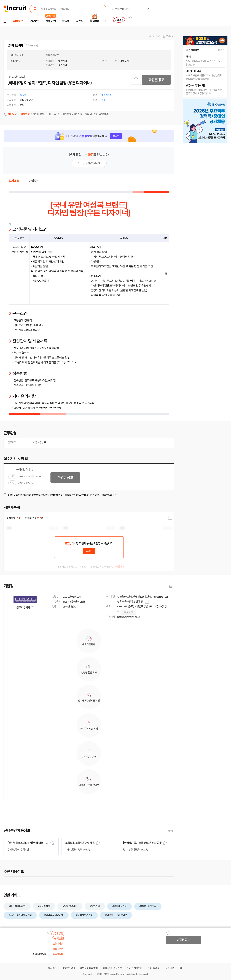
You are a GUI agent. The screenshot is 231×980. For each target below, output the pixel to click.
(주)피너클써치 (15, 45)
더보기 (171, 587)
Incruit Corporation (119, 974)
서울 (35, 442)
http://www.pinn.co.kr (129, 617)
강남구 (43, 442)
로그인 (68, 543)
